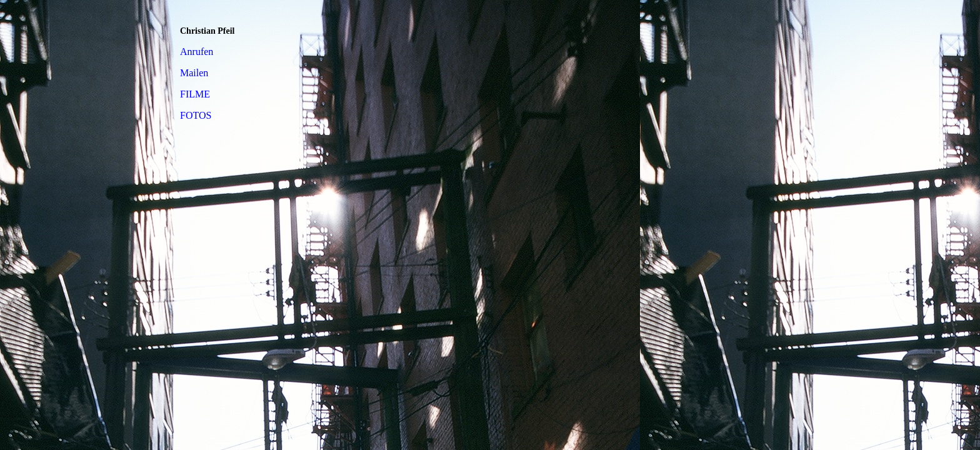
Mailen (194, 73)
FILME (195, 94)
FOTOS (196, 115)
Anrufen (197, 52)
